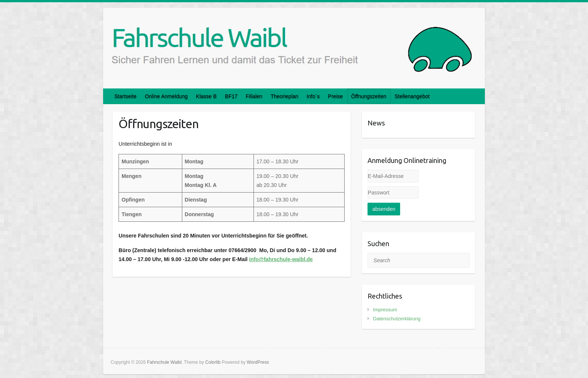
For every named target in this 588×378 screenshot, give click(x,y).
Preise (336, 96)
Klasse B (206, 96)
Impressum (385, 310)
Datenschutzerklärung (397, 319)
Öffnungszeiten (369, 96)
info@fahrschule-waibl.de (281, 259)
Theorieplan (285, 96)
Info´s (313, 96)
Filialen (254, 96)
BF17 (231, 96)
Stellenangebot (412, 96)
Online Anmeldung (166, 96)
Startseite (125, 96)
